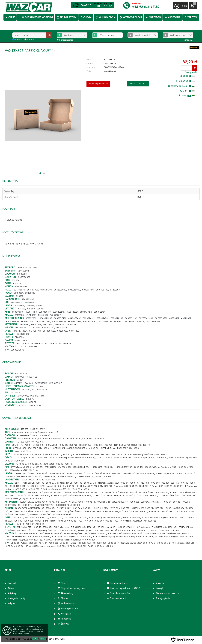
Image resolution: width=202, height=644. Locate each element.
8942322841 (88, 290)
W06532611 (56, 315)
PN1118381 (31, 315)
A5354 (20, 380)
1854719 (37, 331)
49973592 (174, 318)
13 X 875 (10, 244)
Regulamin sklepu (117, 583)
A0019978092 (12, 321)
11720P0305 (21, 328)
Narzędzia (153, 17)
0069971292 (131, 318)
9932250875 (51, 343)
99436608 (30, 293)
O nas (11, 588)
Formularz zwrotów (118, 593)
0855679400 (21, 340)
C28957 (20, 296)
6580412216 (31, 312)
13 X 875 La (22, 244)
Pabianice (185, 81)
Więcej (12, 603)
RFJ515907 (43, 315)
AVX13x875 (23, 396)
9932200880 (23, 343)
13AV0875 (22, 405)
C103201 (40, 306)
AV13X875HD (41, 383)
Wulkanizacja (105, 17)
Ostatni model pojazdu (168, 593)
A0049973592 (28, 321)
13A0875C (20, 377)
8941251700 (33, 290)
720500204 (23, 271)
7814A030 (24, 325)
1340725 (17, 331)
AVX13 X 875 (37, 244)
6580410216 (18, 312)
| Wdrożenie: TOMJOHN (54, 639)
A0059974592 (90, 321)
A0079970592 (153, 321)
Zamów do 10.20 (181, 86)
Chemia (86, 17)
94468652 (33, 347)
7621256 (16, 280)
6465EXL (19, 383)
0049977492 (60, 318)
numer (18, 40)
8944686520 (49, 331)
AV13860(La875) (40, 389)
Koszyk (160, 588)
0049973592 (46, 318)
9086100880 (24, 277)
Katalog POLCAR (131, 17)
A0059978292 (105, 321)
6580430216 (45, 312)
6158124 (17, 283)
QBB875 (30, 399)
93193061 (18, 293)
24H (187, 91)
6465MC (29, 383)
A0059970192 (75, 321)
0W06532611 (30, 302)
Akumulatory (66, 17)
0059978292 (117, 318)
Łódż (187, 76)
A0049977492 (43, 321)
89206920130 (22, 287)
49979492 (186, 318)
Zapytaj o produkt (138, 84)
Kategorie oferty (17, 598)
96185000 (22, 274)
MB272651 (48, 325)
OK (49, 35)
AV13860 (26, 389)
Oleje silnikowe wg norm (36, 17)
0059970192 (89, 318)
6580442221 (72, 312)
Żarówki (191, 17)
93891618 (22, 268)
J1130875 (40, 386)
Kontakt (12, 583)
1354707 (27, 331)
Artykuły (12, 593)
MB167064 (36, 325)
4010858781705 (14, 220)
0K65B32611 (16, 302)
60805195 (19, 306)
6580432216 (59, 312)
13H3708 (21, 309)
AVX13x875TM (37, 396)
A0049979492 (59, 321)
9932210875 (37, 343)
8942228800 (60, 290)
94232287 (34, 268)
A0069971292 (120, 321)
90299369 (62, 331)
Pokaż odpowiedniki (98, 84)
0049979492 (75, 318)
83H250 (31, 309)
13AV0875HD (35, 405)
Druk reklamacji (116, 598)
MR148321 (60, 325)
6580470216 (86, 312)
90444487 (74, 331)
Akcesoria (172, 17)
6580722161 (100, 312)
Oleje (10, 17)
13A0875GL (32, 377)
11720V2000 (34, 328)
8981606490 (102, 290)
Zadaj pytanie (163, 598)
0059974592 (103, 318)
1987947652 (21, 374)
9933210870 (65, 343)
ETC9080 (19, 337)
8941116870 (19, 290)
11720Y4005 (62, 328)
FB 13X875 (16, 393)
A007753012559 (137, 321)
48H (187, 95)
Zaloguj (160, 583)
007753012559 (146, 318)
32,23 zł (190, 62)
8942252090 (74, 290)
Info (42, 639)
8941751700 (46, 290)
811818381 (20, 315)
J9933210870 (17, 350)
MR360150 (72, 325)
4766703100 (28, 299)
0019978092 (32, 318)
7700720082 (23, 334)
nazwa (30, 40)
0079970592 (161, 318)
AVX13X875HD (56, 383)
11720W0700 (48, 328)
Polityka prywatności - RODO (123, 588)
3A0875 (32, 402)
